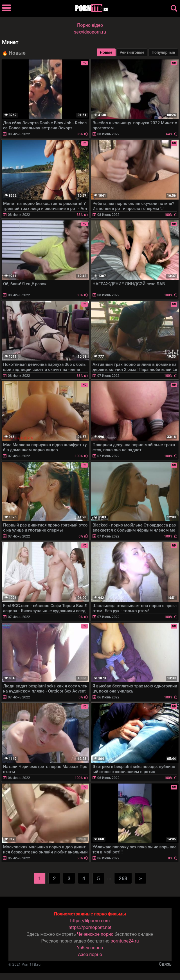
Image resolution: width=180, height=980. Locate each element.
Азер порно (90, 954)
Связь (165, 964)
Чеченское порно (95, 934)
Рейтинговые (132, 52)
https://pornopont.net (90, 927)
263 (123, 878)
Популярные (163, 52)
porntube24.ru (125, 941)
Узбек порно (90, 948)
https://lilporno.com (90, 921)
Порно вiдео (90, 25)
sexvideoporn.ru (90, 32)
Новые (106, 52)
